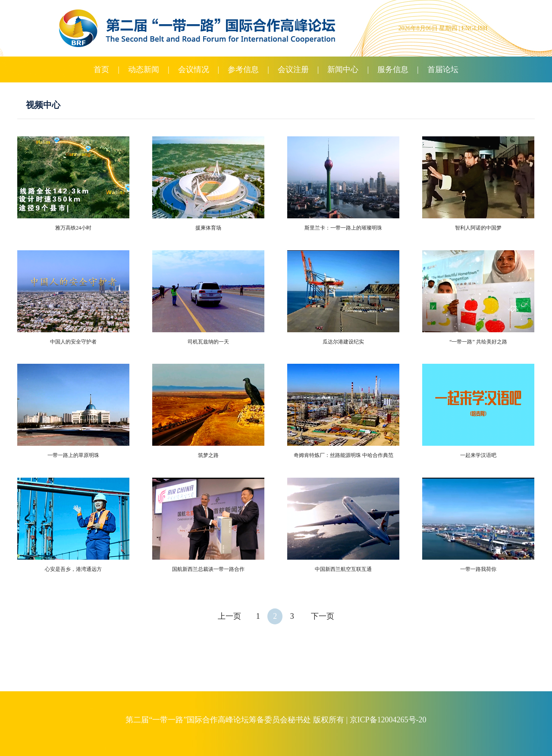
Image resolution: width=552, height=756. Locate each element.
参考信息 (243, 69)
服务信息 (393, 69)
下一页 (323, 616)
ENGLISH (474, 28)
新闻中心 (343, 69)
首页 (101, 69)
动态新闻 (144, 69)
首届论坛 (443, 69)
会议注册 (293, 69)
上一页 (229, 616)
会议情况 (194, 69)
